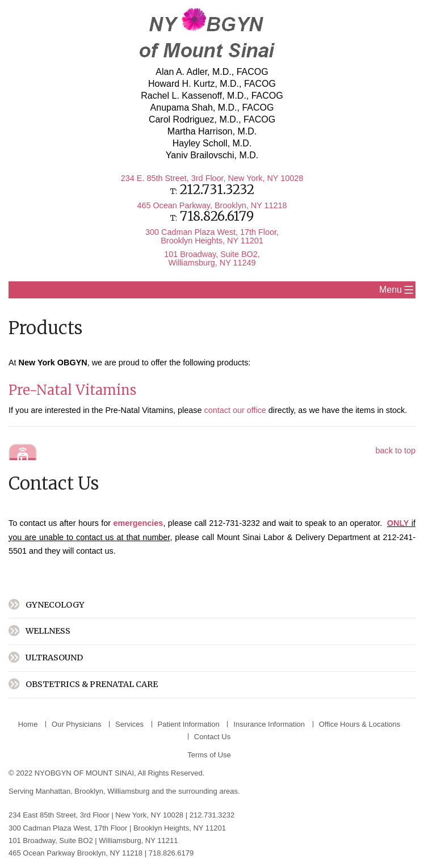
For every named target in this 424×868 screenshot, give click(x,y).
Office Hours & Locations (360, 724)
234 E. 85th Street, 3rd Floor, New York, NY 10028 (212, 178)
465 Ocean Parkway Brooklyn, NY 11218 (75, 853)
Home (28, 724)
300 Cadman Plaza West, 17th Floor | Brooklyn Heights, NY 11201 (118, 828)
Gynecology (55, 605)
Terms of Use (209, 755)
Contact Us (212, 737)
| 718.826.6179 (169, 853)
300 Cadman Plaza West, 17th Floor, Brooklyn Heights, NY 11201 (212, 236)
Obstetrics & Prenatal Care (92, 684)
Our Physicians (76, 724)
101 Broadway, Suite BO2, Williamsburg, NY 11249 (212, 258)
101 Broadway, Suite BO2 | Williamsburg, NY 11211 (94, 840)
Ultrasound (54, 658)
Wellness (48, 631)
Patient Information (189, 724)
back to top (396, 450)
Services (129, 724)
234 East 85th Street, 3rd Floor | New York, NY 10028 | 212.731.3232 (121, 815)
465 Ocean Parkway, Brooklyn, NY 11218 (212, 205)
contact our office (235, 410)
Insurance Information (269, 724)
